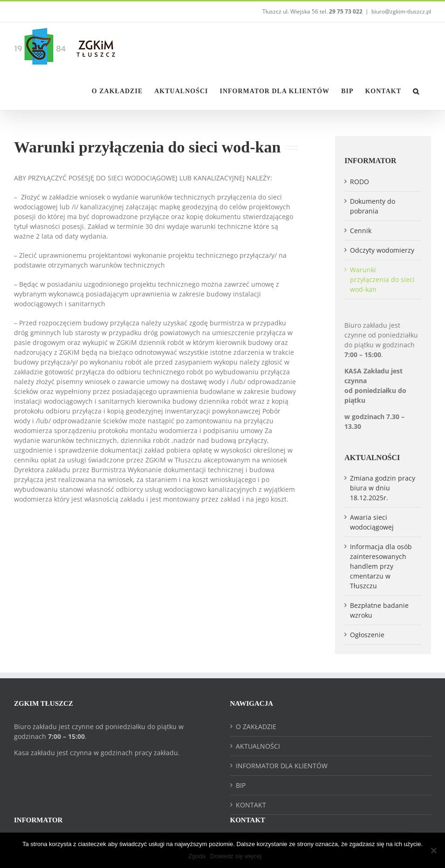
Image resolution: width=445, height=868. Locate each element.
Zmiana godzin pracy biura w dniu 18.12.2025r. (383, 488)
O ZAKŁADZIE (256, 727)
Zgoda (197, 856)
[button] (416, 90)
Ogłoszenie (367, 635)
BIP (241, 785)
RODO (359, 182)
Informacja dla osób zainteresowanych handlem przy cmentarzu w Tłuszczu (381, 566)
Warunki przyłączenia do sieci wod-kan (382, 279)
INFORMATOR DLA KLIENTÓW (282, 766)
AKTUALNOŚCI (258, 746)
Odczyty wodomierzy (382, 250)
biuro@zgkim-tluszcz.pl (401, 11)
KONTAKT (251, 805)
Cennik (361, 231)
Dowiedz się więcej (236, 856)
